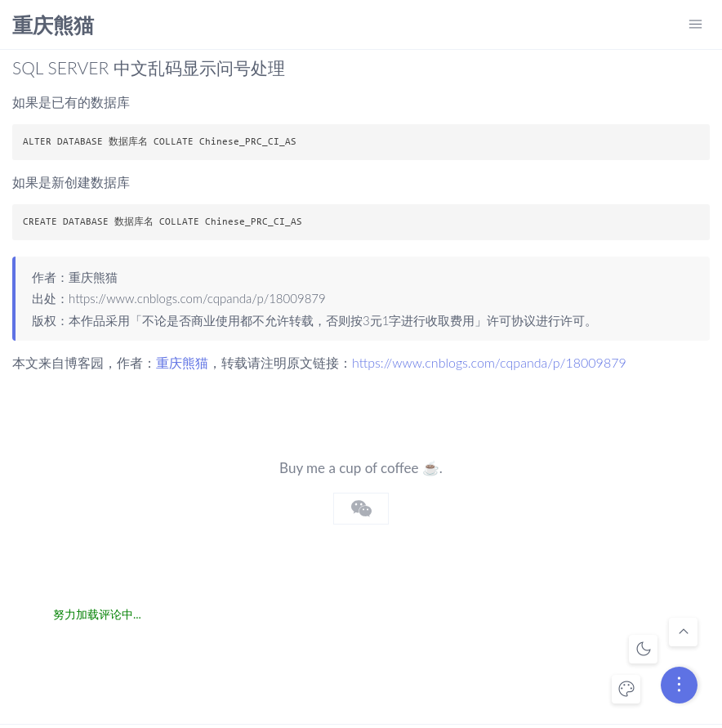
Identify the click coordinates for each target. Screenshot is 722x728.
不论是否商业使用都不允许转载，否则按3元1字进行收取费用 (308, 320)
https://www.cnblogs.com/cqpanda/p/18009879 (197, 298)
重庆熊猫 (53, 26)
